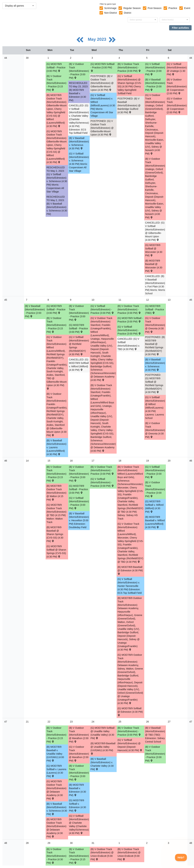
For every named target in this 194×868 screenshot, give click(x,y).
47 (6, 722)
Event (187, 8)
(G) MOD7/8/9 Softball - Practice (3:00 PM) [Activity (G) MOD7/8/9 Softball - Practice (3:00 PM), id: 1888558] (78, 489)
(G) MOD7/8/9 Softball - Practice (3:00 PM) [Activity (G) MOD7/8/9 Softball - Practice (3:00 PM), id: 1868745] (103, 67)
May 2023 (98, 39)
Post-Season (155, 8)
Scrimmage (110, 8)
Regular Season (132, 8)
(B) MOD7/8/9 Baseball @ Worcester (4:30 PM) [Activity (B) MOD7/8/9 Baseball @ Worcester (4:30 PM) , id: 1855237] (154, 266)
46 (6, 461)
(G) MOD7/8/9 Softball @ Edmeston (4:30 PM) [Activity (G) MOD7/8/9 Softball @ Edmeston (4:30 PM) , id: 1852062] (130, 712)
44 (6, 58)
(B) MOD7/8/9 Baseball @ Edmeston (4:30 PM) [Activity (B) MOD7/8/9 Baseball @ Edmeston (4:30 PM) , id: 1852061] (130, 570)
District (128, 13)
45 (6, 300)
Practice (173, 8)
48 (6, 843)
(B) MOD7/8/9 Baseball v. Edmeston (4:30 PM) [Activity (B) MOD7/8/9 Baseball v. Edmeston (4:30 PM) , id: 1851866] (77, 790)
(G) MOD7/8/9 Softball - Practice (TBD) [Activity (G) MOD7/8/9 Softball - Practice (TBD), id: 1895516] (155, 309)
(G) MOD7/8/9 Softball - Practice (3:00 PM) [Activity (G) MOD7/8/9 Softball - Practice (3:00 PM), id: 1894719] (130, 320)
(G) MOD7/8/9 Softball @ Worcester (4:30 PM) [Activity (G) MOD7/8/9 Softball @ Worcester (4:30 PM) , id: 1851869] (154, 250)
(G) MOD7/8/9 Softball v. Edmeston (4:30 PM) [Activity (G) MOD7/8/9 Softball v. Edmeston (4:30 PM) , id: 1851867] (77, 806)
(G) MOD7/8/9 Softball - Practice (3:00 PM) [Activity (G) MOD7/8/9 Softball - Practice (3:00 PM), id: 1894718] (78, 328)
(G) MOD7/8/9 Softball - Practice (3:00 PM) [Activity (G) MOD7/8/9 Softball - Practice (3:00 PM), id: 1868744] (56, 67)
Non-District (110, 13)
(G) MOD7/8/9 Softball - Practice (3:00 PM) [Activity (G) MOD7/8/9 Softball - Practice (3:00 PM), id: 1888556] (56, 309)
